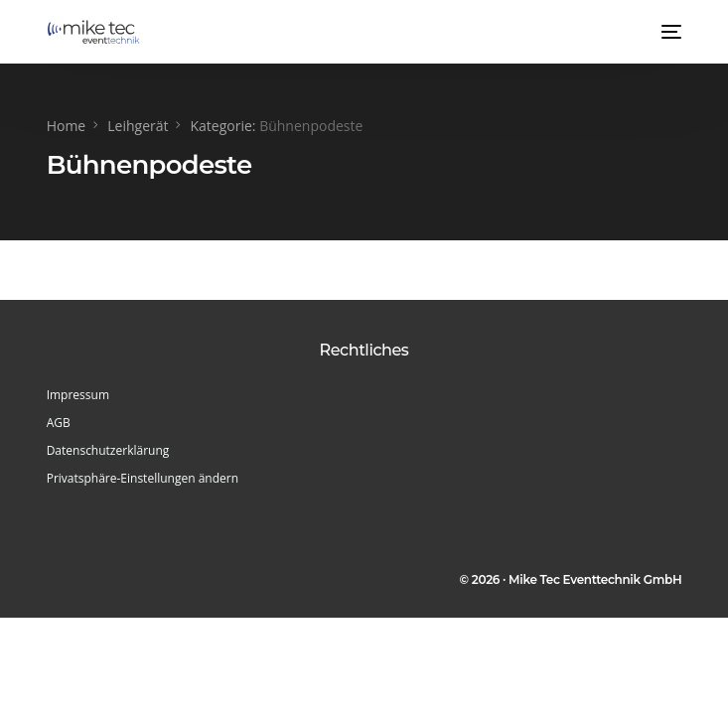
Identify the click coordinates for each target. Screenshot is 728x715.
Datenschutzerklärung (108, 450)
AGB (59, 423)
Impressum (78, 395)
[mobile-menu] (669, 32)
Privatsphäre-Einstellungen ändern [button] (143, 478)
